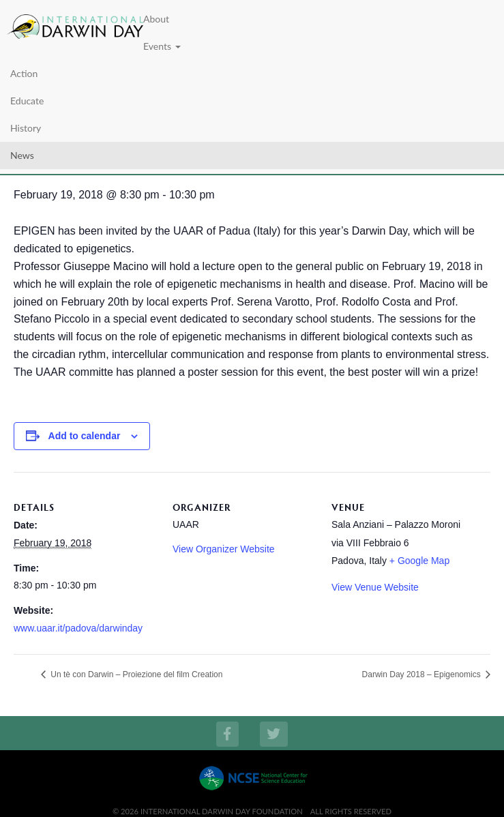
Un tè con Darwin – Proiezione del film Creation (135, 674)
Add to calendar (85, 436)
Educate (27, 101)
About (156, 19)
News (22, 155)
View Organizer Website (224, 549)
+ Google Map (419, 561)
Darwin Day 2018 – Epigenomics (423, 674)
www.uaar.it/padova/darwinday (78, 628)
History (26, 128)
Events (162, 46)
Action (24, 73)
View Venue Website (375, 587)
